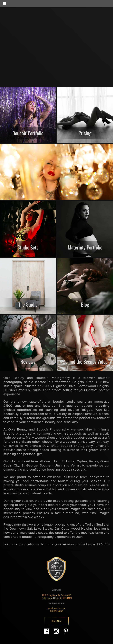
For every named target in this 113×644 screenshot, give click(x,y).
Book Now (57, 621)
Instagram (56, 631)
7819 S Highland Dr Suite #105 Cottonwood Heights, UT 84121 (57, 597)
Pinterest (66, 631)
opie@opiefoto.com (56, 608)
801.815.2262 (56, 611)
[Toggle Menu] (4, 4)
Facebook (46, 631)
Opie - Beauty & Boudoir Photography (20, 18)
